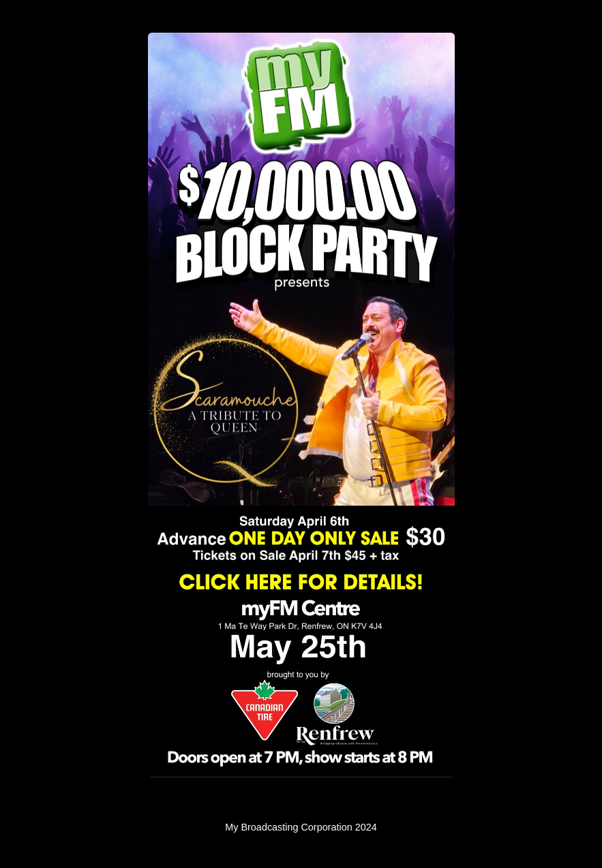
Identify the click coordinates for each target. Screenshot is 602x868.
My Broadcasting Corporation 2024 (301, 827)
